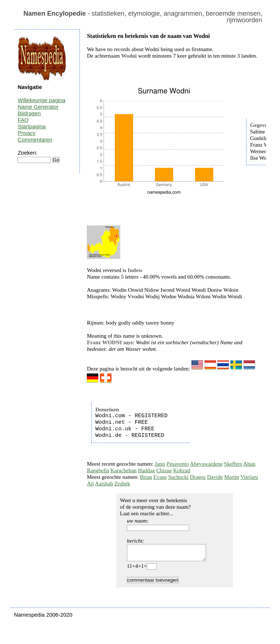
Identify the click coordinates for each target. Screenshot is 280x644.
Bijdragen (29, 113)
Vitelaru (249, 477)
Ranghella (98, 470)
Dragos (198, 477)
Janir (160, 464)
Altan (249, 464)
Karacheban (124, 470)
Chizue (164, 470)
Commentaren (35, 139)
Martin (232, 477)
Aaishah (104, 484)
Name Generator (38, 107)
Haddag (146, 470)
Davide (215, 477)
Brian (146, 477)
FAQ (23, 120)
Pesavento (178, 464)
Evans (160, 477)
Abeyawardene (206, 464)
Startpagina (32, 126)
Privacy (26, 133)
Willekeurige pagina (41, 100)
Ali (90, 484)
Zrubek (122, 484)
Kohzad (182, 470)
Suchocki (178, 477)
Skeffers (233, 464)
